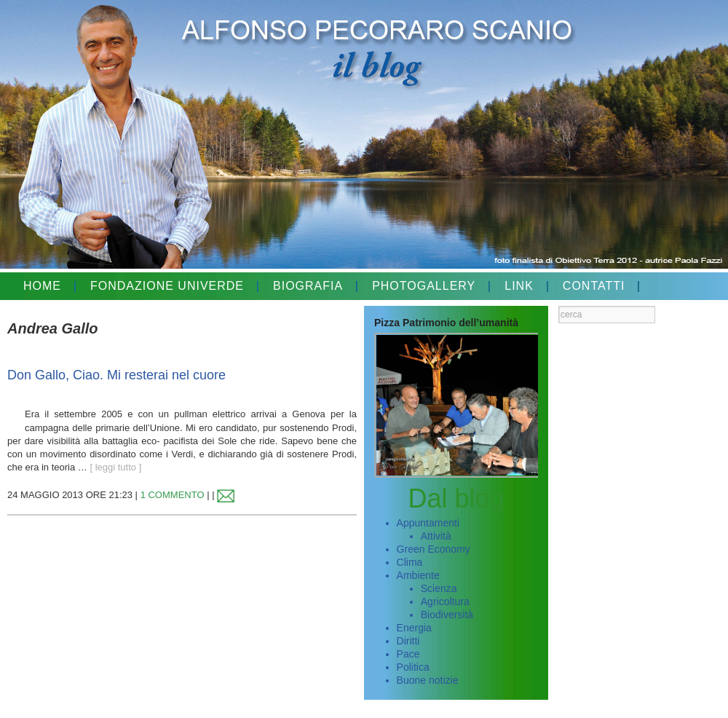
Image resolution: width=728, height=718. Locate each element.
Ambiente (418, 575)
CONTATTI (594, 286)
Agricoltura (445, 601)
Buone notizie (428, 680)
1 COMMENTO (173, 495)
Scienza (439, 588)
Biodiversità (447, 615)
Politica (413, 667)
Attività (436, 536)
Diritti (408, 641)
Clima (410, 562)
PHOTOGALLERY (424, 286)
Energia (414, 628)
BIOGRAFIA (308, 286)
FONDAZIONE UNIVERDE (167, 286)
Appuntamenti (428, 523)
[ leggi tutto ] (115, 467)
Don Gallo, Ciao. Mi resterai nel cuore (116, 375)
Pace (408, 654)
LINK (519, 286)
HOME (42, 286)
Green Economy (434, 549)
